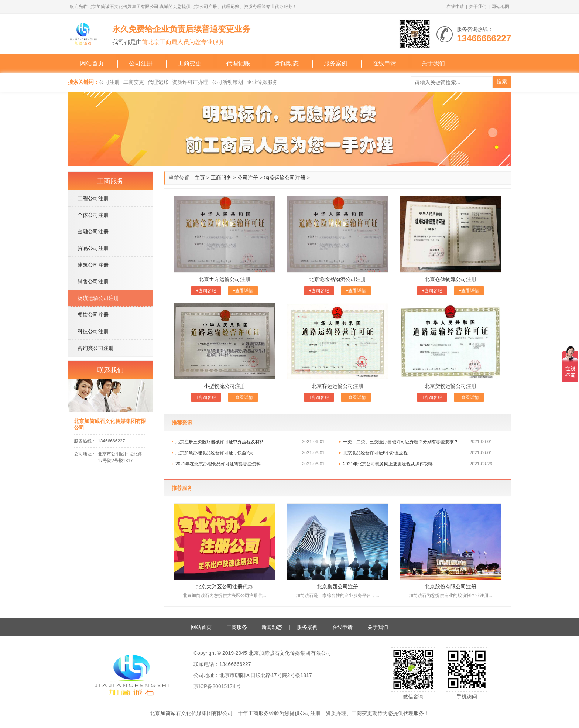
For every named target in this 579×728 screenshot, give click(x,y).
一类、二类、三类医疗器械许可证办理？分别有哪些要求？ (401, 442)
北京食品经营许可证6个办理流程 (375, 453)
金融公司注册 (93, 232)
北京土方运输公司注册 (225, 279)
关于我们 (478, 7)
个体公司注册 (93, 215)
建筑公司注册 (93, 265)
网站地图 (500, 7)
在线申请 (455, 7)
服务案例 (336, 63)
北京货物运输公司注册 (450, 386)
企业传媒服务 (262, 82)
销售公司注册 (93, 281)
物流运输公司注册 (285, 178)
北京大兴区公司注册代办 (225, 587)
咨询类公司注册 (96, 348)
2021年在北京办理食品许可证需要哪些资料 (218, 464)
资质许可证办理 (190, 82)
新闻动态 (287, 63)
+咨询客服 (206, 291)
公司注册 (141, 63)
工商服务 (221, 178)
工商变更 (189, 63)
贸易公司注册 (93, 248)
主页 (200, 178)
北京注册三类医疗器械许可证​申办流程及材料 (220, 442)
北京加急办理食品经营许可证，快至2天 (214, 453)
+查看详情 (243, 291)
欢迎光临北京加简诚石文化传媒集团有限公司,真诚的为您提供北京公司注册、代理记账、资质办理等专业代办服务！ (183, 7)
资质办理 (336, 713)
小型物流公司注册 (225, 386)
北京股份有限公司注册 (450, 587)
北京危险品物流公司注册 (338, 279)
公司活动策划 (227, 82)
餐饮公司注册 (93, 315)
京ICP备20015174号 (217, 686)
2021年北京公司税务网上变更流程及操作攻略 (388, 464)
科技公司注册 (93, 331)
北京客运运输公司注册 (338, 386)
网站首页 (92, 63)
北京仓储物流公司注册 (450, 279)
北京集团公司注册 (338, 587)
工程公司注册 (93, 198)
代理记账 (238, 63)
